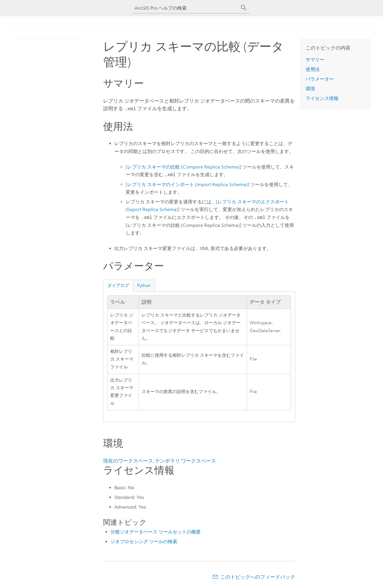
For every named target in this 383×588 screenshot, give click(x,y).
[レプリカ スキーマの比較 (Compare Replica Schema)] (183, 166)
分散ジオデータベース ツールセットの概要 (156, 531)
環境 (310, 89)
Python (144, 285)
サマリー (315, 60)
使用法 (313, 69)
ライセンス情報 (322, 98)
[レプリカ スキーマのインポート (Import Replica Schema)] (187, 184)
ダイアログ (118, 285)
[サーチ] (244, 8)
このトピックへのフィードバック (258, 576)
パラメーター (320, 79)
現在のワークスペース (128, 460)
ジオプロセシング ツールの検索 (144, 541)
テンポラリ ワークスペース (185, 460)
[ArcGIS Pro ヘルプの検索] (186, 8)
